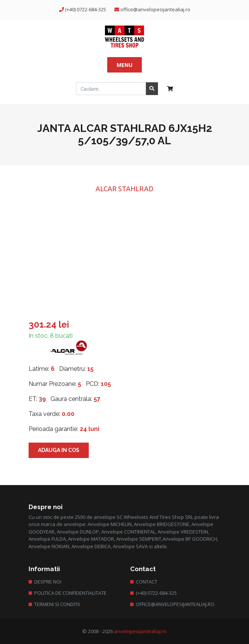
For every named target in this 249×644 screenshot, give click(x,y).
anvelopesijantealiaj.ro (140, 631)
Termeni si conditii (57, 604)
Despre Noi (48, 582)
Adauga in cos (59, 450)
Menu (124, 65)
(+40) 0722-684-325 (86, 9)
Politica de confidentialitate (70, 593)
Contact (147, 582)
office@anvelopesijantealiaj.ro (155, 9)
